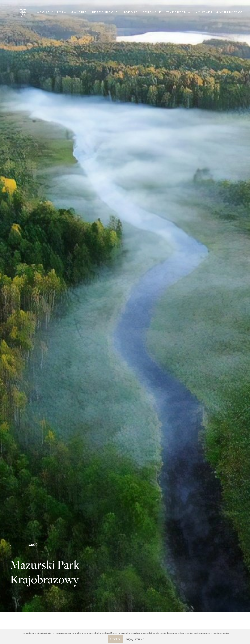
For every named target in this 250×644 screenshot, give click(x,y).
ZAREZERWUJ (229, 12)
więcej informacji (136, 639)
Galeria (79, 13)
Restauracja (105, 13)
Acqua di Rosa (52, 13)
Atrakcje (152, 13)
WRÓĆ (24, 545)
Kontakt (204, 13)
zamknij (115, 639)
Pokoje (130, 13)
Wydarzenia (178, 13)
